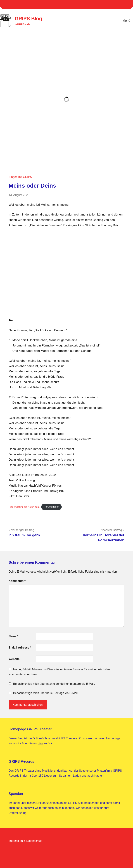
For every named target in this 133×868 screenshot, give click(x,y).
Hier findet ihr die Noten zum (24, 507)
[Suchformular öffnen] (107, 21)
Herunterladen (51, 507)
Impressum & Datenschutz (25, 841)
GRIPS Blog (29, 19)
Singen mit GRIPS (20, 177)
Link (40, 743)
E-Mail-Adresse (20, 648)
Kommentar (18, 581)
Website (14, 659)
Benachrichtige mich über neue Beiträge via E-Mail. (46, 693)
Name (13, 636)
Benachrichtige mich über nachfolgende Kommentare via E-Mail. (54, 684)
